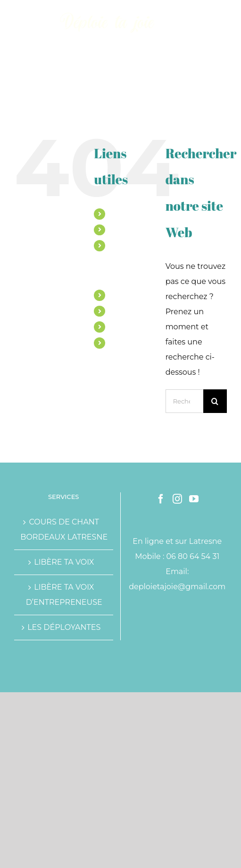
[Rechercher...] (184, 401)
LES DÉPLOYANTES (64, 627)
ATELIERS (126, 295)
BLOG (120, 327)
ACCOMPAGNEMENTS (146, 230)
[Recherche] (215, 401)
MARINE (124, 214)
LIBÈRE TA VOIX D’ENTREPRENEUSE (64, 595)
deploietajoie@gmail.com (177, 587)
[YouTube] (194, 499)
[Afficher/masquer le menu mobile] (222, 14)
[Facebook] (161, 499)
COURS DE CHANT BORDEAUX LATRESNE (64, 529)
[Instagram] (177, 499)
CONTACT (126, 343)
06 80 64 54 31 (193, 556)
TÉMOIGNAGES (135, 311)
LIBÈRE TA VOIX (64, 562)
